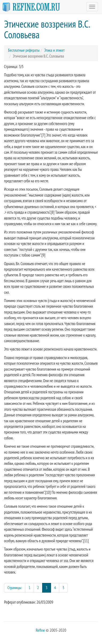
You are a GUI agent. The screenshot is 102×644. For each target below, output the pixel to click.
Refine (40, 630)
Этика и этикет (54, 50)
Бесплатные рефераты (24, 50)
